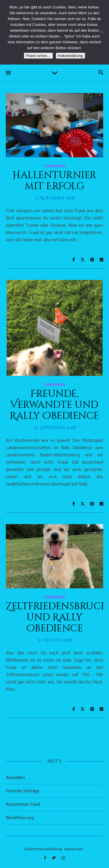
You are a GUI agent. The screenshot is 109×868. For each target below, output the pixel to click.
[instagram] (63, 858)
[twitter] (54, 858)
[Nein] (102, 32)
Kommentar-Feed (23, 804)
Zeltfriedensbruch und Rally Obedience (57, 617)
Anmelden (15, 777)
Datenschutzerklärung (43, 849)
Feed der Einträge (23, 791)
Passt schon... (38, 56)
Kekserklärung (70, 56)
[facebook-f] (45, 858)
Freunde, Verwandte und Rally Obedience (54, 405)
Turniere (54, 166)
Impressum (74, 849)
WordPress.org (20, 818)
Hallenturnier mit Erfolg (54, 181)
